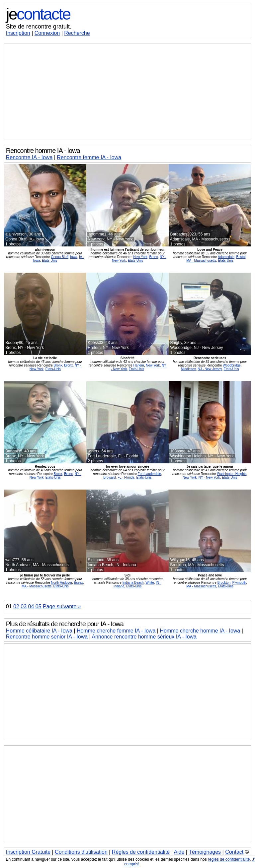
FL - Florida (126, 477)
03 (24, 606)
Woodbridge (232, 365)
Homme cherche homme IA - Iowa (200, 631)
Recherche (77, 33)
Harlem (138, 365)
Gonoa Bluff (60, 257)
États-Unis (49, 261)
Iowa (74, 257)
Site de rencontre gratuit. (39, 27)
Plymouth (239, 583)
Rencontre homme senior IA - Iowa (47, 637)
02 (16, 606)
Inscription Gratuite (28, 852)
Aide (179, 852)
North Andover (62, 583)
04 (31, 606)
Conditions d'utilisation (81, 852)
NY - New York (209, 477)
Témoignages (205, 852)
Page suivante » (62, 606)
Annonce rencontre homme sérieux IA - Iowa (144, 637)
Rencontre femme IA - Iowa (89, 157)
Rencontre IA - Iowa (29, 157)
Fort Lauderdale (150, 474)
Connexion (47, 33)
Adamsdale (226, 257)
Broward (109, 477)
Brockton (224, 583)
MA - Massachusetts (201, 261)
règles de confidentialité (229, 859)
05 (39, 606)
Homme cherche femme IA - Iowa (116, 631)
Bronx (153, 257)
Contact (234, 852)
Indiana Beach (133, 583)
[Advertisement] (127, 92)
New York (140, 257)
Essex (79, 583)
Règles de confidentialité (141, 852)
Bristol (241, 257)
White (150, 583)
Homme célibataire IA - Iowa (39, 631)
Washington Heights (232, 474)
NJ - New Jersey (210, 369)
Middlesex (188, 369)
